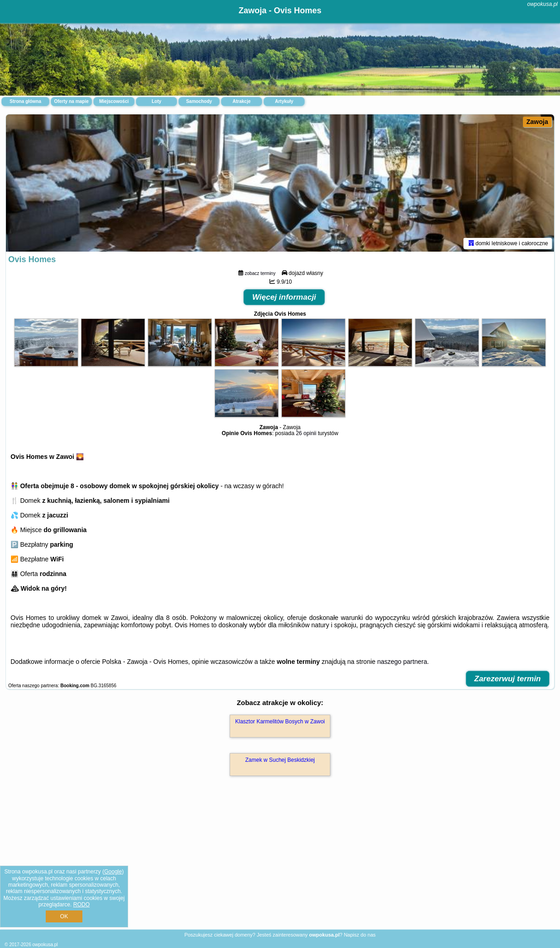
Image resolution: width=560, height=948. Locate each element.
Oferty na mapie (71, 101)
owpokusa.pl (542, 4)
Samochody (199, 101)
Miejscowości (114, 101)
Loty (156, 101)
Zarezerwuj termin (508, 679)
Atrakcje (241, 101)
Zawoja (537, 122)
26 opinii (306, 433)
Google (113, 872)
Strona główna (25, 101)
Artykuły (284, 101)
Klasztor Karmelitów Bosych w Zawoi (280, 722)
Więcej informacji (284, 297)
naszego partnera (402, 662)
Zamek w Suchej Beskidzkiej (280, 760)
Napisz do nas (360, 935)
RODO (81, 905)
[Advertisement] (280, 862)
